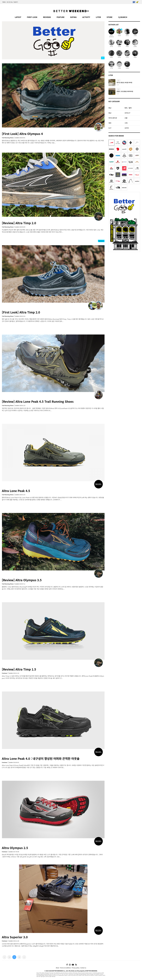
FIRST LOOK (32, 17)
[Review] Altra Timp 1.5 (19, 669)
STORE (110, 17)
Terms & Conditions (65, 968)
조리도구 (127, 113)
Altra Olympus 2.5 (15, 848)
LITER (98, 17)
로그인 (8, 2)
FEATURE (61, 17)
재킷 (110, 123)
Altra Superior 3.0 (15, 937)
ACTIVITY (86, 17)
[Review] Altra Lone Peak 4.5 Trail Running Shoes (38, 401)
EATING (73, 17)
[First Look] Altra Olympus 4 (22, 134)
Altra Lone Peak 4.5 (16, 491)
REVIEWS (47, 17)
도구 (110, 128)
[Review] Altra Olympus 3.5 (22, 580)
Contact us (83, 968)
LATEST (18, 17)
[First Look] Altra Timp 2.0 (21, 312)
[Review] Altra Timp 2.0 (19, 223)
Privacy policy (76, 968)
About (57, 968)
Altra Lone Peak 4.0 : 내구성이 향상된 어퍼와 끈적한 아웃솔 (41, 758)
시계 (126, 123)
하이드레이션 (113, 118)
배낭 (110, 108)
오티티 (127, 128)
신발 (126, 118)
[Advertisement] (124, 265)
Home (4, 2)
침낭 (110, 113)
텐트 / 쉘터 (128, 108)
